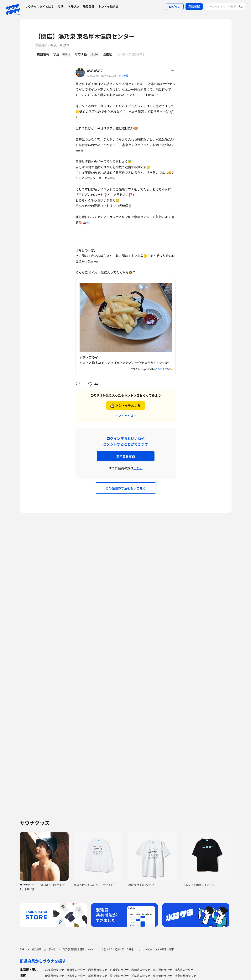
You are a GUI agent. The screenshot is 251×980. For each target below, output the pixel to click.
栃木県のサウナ (76, 976)
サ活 (61, 7)
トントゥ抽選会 (108, 7)
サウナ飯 (123, 76)
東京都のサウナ (162, 976)
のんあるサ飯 (162, 369)
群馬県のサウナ (98, 976)
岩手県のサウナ (98, 970)
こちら (138, 468)
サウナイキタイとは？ (39, 7)
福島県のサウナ (184, 970)
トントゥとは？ (126, 416)
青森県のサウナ (76, 970)
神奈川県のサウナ (185, 976)
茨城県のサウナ (55, 976)
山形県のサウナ (162, 970)
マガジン (73, 7)
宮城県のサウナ (119, 970)
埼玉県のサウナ (119, 976)
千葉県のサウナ (141, 976)
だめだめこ (95, 71)
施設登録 (89, 7)
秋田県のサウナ (141, 970)
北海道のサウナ (55, 970)
